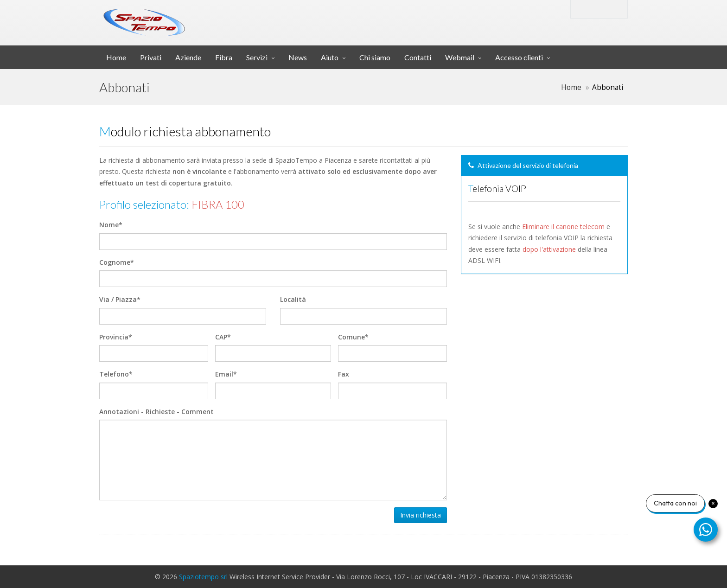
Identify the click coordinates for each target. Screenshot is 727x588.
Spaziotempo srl (203, 577)
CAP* (223, 337)
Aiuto (330, 57)
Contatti (418, 57)
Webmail (460, 57)
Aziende (188, 57)
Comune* (353, 337)
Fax (344, 374)
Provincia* (116, 337)
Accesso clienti (519, 57)
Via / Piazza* (120, 299)
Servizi (257, 57)
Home (116, 57)
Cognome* (117, 262)
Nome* (111, 225)
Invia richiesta (421, 515)
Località (293, 299)
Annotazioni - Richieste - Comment (156, 412)
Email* (226, 374)
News (298, 57)
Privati (151, 57)
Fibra (224, 57)
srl (245, 16)
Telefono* (116, 374)
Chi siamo (375, 57)
